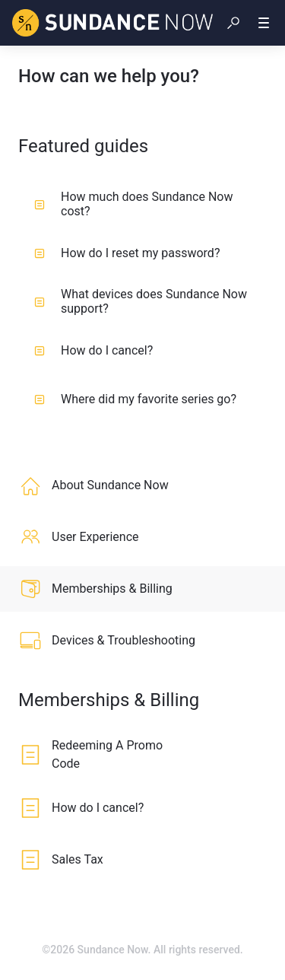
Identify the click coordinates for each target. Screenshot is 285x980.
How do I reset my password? (127, 253)
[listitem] (142, 485)
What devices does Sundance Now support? (141, 301)
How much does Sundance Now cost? (134, 204)
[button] (233, 23)
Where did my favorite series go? (135, 399)
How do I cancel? (93, 350)
